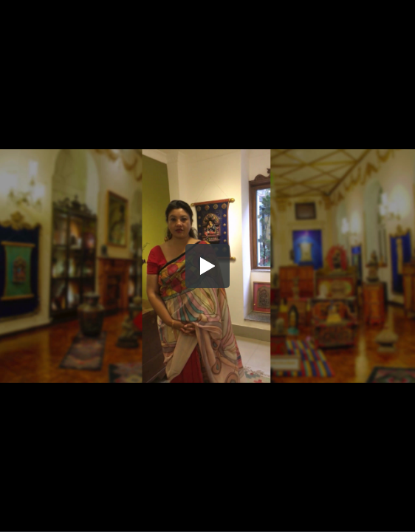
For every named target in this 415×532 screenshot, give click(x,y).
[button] (207, 266)
